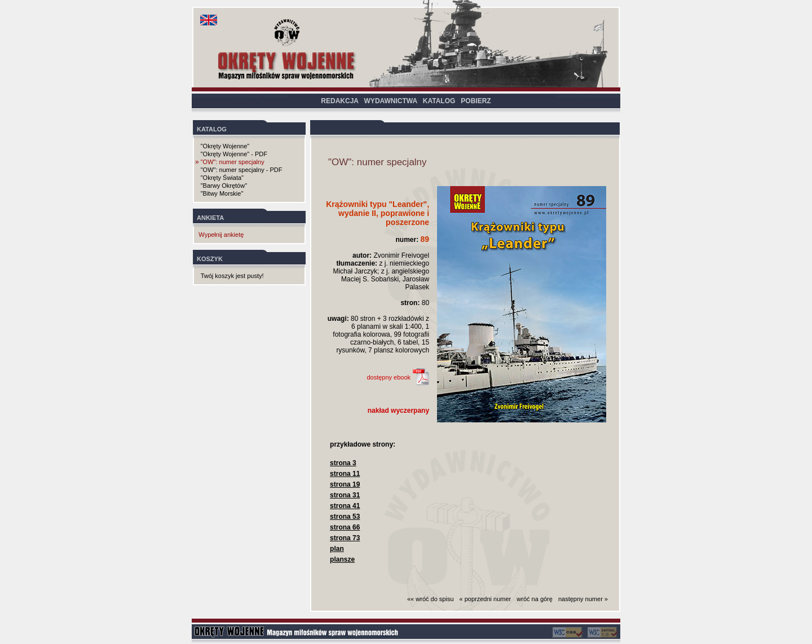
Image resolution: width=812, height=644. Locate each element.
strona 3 (343, 463)
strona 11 (345, 474)
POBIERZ (476, 101)
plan (337, 549)
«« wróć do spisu (431, 599)
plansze (342, 559)
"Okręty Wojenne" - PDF (234, 154)
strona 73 (345, 538)
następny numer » (583, 599)
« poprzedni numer (486, 599)
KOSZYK (210, 259)
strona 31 (345, 495)
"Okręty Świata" (222, 178)
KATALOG (439, 101)
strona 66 (345, 527)
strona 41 (345, 506)
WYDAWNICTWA (391, 101)
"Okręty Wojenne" (225, 146)
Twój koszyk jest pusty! (232, 276)
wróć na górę (535, 599)
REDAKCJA (339, 101)
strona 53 (345, 517)
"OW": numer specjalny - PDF (242, 170)
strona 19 (345, 484)
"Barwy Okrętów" (224, 186)
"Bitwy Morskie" (222, 193)
